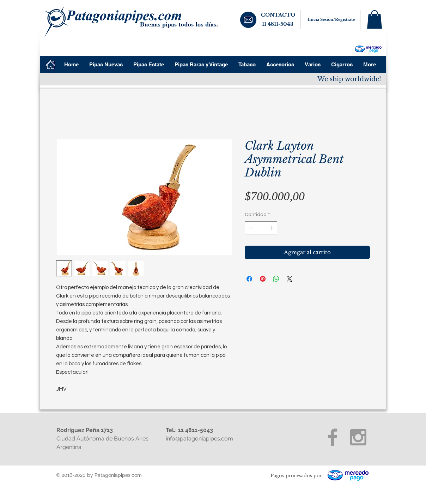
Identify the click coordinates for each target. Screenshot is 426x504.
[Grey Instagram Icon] (358, 437)
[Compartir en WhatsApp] (276, 279)
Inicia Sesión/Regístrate (331, 19)
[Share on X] (290, 279)
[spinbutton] (261, 228)
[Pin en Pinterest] (263, 279)
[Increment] (272, 228)
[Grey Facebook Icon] (333, 437)
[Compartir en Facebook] (249, 279)
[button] (375, 20)
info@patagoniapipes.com (199, 439)
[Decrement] (250, 228)
